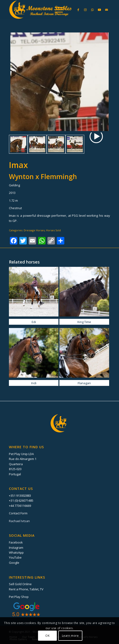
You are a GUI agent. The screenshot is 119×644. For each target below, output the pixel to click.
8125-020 (15, 469)
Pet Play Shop (19, 597)
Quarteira (16, 464)
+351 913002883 (20, 496)
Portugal (15, 474)
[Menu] (56, 10)
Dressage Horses (34, 230)
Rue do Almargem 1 (23, 459)
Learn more (70, 636)
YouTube (15, 557)
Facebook (16, 542)
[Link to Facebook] (78, 10)
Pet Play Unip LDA (21, 454)
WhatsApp (16, 552)
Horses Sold (53, 230)
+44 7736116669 (20, 506)
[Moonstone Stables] (49, 10)
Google (14, 563)
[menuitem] (56, 10)
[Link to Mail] (107, 10)
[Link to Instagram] (85, 10)
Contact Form (18, 513)
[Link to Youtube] (100, 10)
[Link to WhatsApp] (92, 10)
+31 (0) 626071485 (21, 500)
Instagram (16, 548)
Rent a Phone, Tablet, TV (26, 589)
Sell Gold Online (20, 584)
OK (47, 636)
